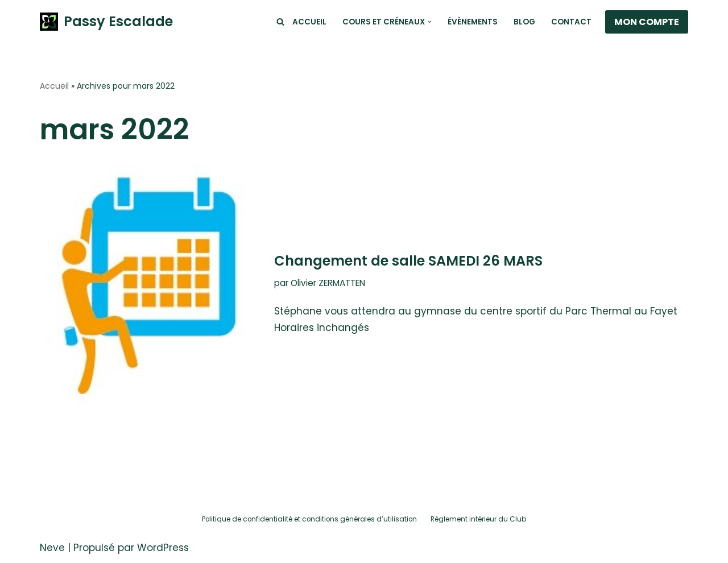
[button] (430, 22)
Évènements (473, 22)
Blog (524, 22)
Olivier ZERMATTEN (328, 283)
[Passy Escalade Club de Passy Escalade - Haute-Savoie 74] (106, 22)
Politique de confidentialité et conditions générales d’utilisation (309, 519)
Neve (52, 548)
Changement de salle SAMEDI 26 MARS (408, 261)
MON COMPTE (647, 22)
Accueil (309, 22)
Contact (571, 22)
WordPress (163, 548)
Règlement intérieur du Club (478, 519)
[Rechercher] (280, 22)
